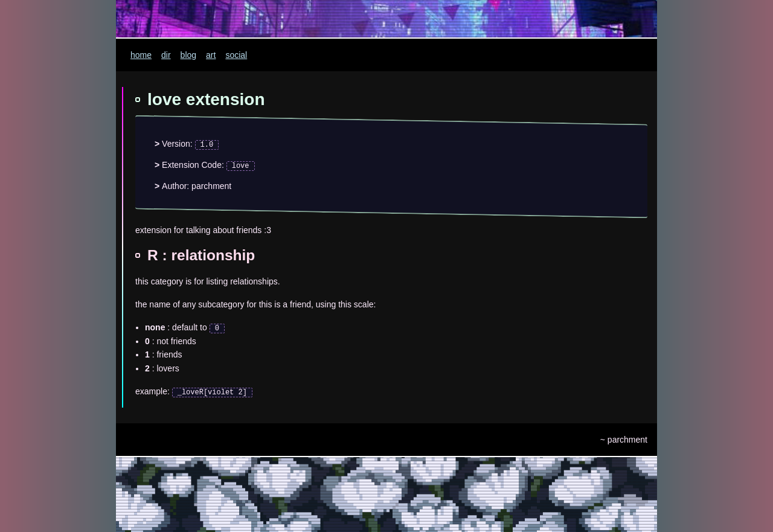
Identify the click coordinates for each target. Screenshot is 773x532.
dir (166, 55)
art (211, 55)
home (141, 55)
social (236, 55)
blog (188, 55)
